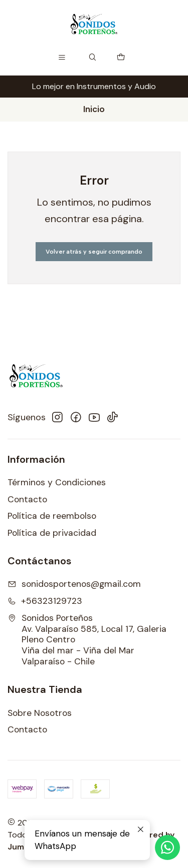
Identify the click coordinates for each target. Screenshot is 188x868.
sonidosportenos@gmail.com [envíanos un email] (74, 584)
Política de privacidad (52, 533)
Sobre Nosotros (40, 713)
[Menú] (62, 58)
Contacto (27, 499)
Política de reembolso (52, 516)
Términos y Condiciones (57, 482)
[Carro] (121, 58)
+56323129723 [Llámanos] (45, 601)
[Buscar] (93, 58)
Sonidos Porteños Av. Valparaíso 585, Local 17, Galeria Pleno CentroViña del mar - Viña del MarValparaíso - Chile (87, 640)
